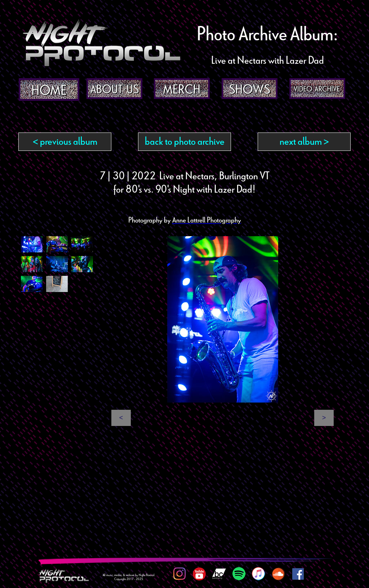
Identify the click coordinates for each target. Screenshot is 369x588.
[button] (121, 418)
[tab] (32, 244)
